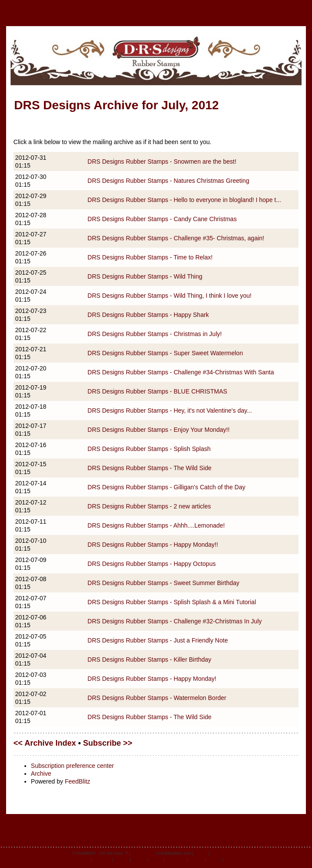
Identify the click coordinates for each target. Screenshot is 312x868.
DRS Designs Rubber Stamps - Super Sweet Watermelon (165, 353)
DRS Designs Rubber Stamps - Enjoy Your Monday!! (159, 430)
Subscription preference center (73, 766)
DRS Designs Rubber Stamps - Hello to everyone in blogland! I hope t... (184, 200)
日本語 (230, 860)
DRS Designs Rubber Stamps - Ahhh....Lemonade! (156, 525)
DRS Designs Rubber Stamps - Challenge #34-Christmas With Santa (181, 372)
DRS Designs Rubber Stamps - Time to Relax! (150, 257)
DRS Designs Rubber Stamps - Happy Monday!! (153, 545)
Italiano (156, 860)
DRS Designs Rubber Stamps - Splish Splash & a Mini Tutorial (172, 602)
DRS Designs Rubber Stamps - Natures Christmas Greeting (168, 181)
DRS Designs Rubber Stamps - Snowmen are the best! (162, 161)
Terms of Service (225, 853)
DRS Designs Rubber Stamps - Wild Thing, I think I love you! (170, 296)
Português (102, 860)
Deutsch (214, 860)
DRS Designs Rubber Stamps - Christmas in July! (155, 334)
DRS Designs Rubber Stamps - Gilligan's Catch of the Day (166, 487)
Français (122, 860)
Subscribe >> (108, 743)
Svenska (196, 860)
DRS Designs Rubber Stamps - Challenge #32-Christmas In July (175, 621)
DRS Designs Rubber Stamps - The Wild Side (150, 468)
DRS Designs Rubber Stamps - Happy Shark (148, 315)
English (83, 860)
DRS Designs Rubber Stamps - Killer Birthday (149, 659)
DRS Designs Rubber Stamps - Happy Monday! (152, 679)
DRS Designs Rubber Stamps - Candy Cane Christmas (162, 219)
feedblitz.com (143, 853)
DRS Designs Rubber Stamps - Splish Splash (149, 449)
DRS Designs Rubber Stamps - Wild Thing (145, 276)
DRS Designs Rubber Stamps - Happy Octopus (152, 564)
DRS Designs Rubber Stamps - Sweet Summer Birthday (164, 583)
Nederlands (176, 860)
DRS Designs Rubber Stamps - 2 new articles (149, 506)
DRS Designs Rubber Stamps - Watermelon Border (157, 698)
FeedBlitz (78, 781)
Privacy (201, 853)
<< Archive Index (45, 743)
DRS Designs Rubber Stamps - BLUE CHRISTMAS (158, 391)
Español (139, 860)
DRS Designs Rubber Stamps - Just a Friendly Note (158, 640)
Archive (41, 774)
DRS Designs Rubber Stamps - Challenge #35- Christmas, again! (176, 238)
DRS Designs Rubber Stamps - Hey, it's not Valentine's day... (170, 410)
